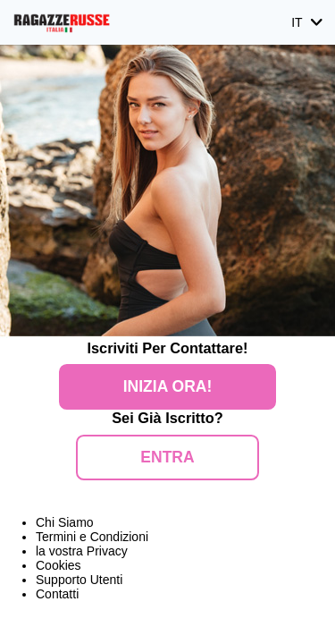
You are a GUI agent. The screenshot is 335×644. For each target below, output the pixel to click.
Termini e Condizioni (92, 537)
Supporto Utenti (79, 580)
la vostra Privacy (82, 551)
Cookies (59, 565)
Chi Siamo (65, 522)
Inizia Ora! (167, 386)
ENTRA (167, 457)
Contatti (57, 594)
